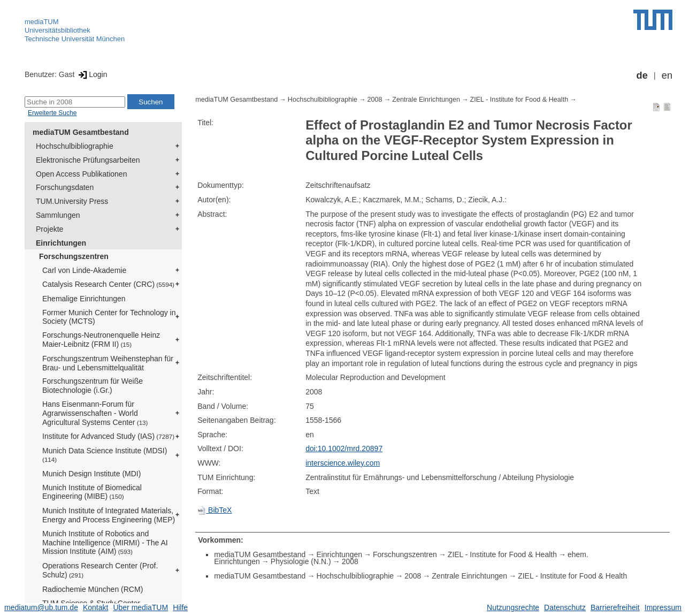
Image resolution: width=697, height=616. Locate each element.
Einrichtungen (61, 243)
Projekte (49, 229)
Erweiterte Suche (52, 113)
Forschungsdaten (65, 187)
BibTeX (215, 510)
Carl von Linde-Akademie (84, 270)
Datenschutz (565, 607)
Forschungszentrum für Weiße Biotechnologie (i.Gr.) (93, 386)
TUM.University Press (72, 201)
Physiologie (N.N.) (301, 561)
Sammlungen (58, 215)
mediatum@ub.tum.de (41, 607)
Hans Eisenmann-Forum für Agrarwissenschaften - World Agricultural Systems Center (95, 413)
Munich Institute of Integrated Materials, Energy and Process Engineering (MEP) (109, 515)
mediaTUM (42, 22)
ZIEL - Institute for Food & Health (519, 100)
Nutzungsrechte (513, 607)
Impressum (663, 607)
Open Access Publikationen (81, 174)
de (642, 75)
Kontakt (95, 607)
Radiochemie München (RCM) (93, 589)
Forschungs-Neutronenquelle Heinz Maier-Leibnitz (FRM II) (101, 340)
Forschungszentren (74, 256)
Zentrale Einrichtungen (426, 100)
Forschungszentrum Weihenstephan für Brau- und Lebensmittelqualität (108, 363)
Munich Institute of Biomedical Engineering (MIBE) (92, 492)
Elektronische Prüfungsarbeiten (88, 160)
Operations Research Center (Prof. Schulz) (100, 570)
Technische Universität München (75, 39)
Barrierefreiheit (615, 607)
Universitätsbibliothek (58, 30)
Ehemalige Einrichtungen (84, 299)
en (667, 75)
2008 (375, 100)
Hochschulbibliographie (75, 146)
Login (92, 74)
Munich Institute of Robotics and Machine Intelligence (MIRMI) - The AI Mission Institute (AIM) (105, 543)
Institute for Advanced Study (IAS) (108, 436)
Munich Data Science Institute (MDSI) (105, 455)
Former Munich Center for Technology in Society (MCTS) (109, 317)
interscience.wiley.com (343, 463)
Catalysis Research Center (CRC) (108, 284)
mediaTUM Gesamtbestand (81, 132)
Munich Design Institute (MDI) (91, 474)
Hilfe (180, 607)
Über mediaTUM (140, 607)
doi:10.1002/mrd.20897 (344, 448)
